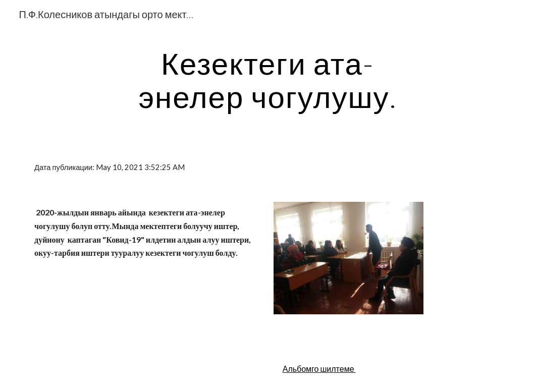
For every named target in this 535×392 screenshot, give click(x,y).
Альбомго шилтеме (319, 369)
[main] (268, 80)
